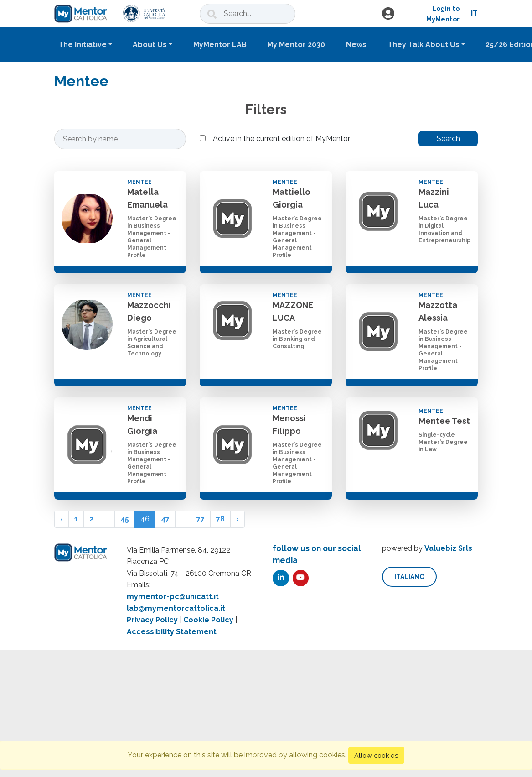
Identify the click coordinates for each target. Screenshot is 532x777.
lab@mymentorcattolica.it (176, 608)
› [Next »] (238, 519)
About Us (150, 44)
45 (125, 519)
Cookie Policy (208, 620)
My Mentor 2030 (296, 44)
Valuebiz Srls (448, 548)
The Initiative (83, 44)
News (356, 44)
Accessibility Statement (172, 632)
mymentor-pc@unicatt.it (173, 597)
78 (220, 519)
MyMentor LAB (220, 44)
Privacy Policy (152, 620)
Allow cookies (376, 755)
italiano (409, 577)
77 (201, 519)
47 (165, 519)
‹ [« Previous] (62, 519)
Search (448, 138)
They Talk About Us (424, 44)
